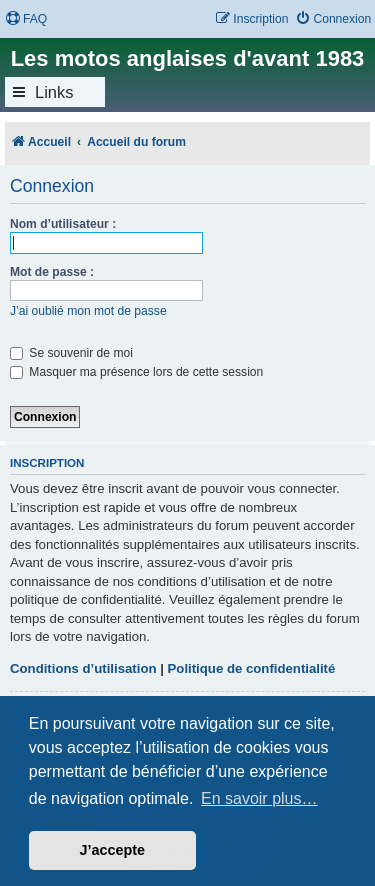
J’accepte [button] (113, 850)
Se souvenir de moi (71, 353)
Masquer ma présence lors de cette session (136, 372)
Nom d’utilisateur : (63, 224)
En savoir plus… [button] (259, 798)
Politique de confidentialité (252, 668)
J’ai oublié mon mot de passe (88, 311)
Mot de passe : (52, 272)
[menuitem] (26, 19)
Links (54, 92)
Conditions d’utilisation (83, 668)
